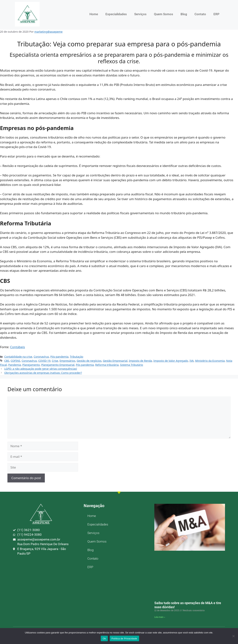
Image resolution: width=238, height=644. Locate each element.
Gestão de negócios (89, 361)
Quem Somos (164, 14)
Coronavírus (41, 357)
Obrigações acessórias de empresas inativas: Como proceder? (43, 373)
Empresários (67, 361)
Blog (184, 14)
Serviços (140, 14)
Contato (200, 14)
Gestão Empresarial (115, 361)
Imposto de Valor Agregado (171, 361)
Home (94, 14)
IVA (192, 361)
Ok (104, 639)
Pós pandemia (85, 365)
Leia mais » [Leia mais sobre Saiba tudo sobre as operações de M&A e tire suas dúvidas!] (160, 617)
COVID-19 (44, 361)
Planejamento (31, 365)
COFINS (15, 361)
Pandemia (15, 365)
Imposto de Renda (140, 361)
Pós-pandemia (59, 357)
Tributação (77, 357)
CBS (7, 361)
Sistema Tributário (132, 365)
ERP (216, 14)
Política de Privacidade (124, 639)
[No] (233, 636)
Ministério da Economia (210, 361)
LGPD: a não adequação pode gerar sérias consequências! (41, 369)
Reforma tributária (107, 365)
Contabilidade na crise (18, 357)
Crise (55, 361)
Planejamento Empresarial (58, 365)
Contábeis (17, 347)
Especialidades (116, 14)
